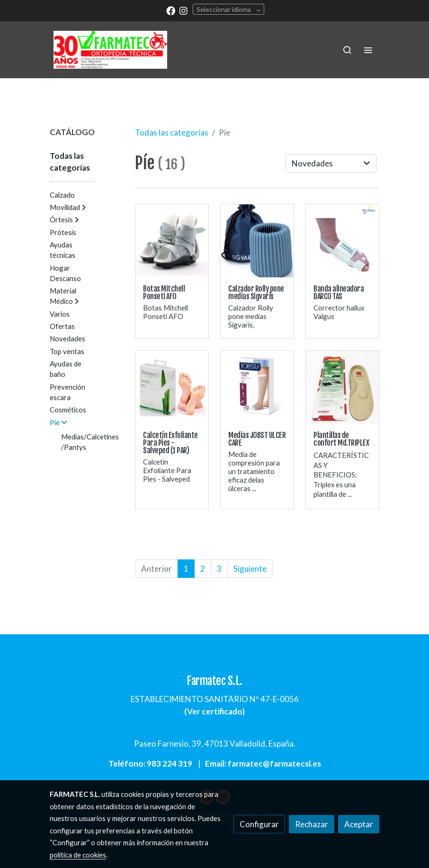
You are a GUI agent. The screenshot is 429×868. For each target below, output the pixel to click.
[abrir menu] (368, 50)
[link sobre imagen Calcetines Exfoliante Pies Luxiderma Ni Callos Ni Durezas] (172, 387)
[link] (110, 50)
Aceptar (359, 824)
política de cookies (78, 855)
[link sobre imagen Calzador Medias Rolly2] (257, 241)
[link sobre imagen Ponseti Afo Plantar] (172, 241)
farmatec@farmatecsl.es (274, 763)
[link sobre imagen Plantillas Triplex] (342, 387)
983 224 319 (170, 763)
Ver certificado (215, 711)
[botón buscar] (347, 50)
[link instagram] (183, 10)
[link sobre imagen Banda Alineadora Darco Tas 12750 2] (342, 241)
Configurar (259, 824)
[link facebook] (171, 10)
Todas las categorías (172, 132)
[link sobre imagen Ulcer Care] (257, 387)
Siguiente (250, 569)
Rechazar (312, 824)
